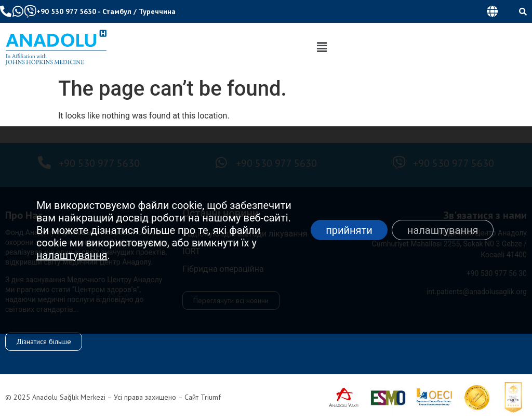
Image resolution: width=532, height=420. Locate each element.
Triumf (211, 397)
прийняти (349, 230)
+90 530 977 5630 (66, 11)
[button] (492, 11)
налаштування (72, 255)
